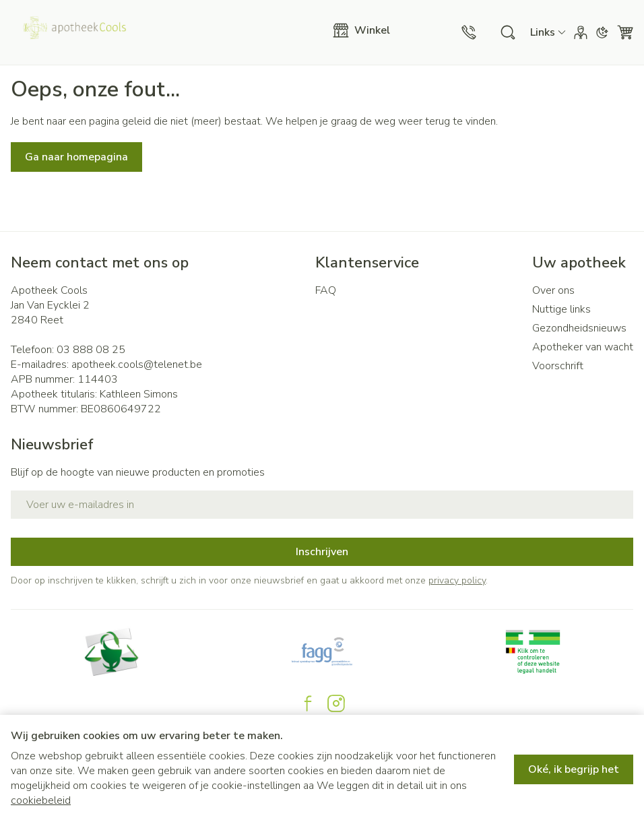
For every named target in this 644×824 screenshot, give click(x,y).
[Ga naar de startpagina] (166, 32)
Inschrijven (322, 552)
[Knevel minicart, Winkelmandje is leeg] (625, 32)
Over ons (553, 290)
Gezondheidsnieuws (579, 328)
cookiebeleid (41, 800)
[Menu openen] (368, 30)
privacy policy (457, 580)
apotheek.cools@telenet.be (137, 365)
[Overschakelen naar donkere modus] (602, 32)
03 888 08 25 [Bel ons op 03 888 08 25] (91, 350)
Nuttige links (561, 309)
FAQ (326, 290)
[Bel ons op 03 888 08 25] (469, 32)
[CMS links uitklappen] (548, 32)
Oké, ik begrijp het (574, 769)
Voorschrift (558, 366)
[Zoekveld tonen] (508, 32)
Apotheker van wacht (583, 347)
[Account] (581, 32)
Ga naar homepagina (76, 157)
